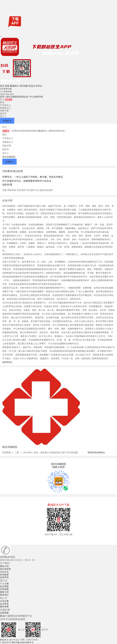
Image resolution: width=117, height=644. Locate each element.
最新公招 (4, 592)
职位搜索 (4, 586)
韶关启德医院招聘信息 (18, 97)
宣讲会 (39, 86)
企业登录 (4, 604)
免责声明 (4, 577)
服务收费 (4, 607)
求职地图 (24, 86)
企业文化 (4, 572)
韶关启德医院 (9, 157)
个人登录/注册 (6, 92)
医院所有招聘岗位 (96, 452)
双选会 (32, 86)
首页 (2, 86)
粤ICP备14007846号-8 (22, 642)
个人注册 (4, 584)
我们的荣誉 (5, 569)
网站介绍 (4, 566)
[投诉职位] (7, 362)
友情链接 (4, 575)
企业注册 (4, 601)
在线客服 (4, 613)
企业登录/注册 (6, 89)
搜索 (7, 86)
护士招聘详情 (36, 97)
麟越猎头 (14, 86)
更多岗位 (4, 595)
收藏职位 (7, 121)
